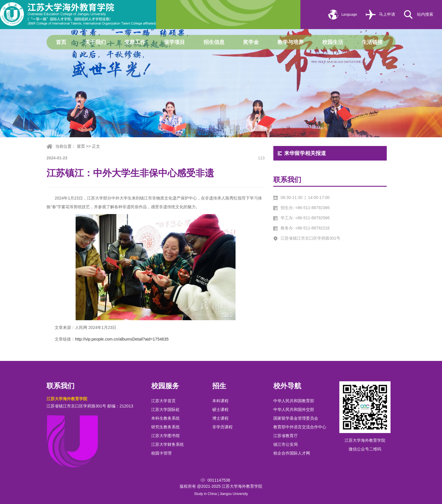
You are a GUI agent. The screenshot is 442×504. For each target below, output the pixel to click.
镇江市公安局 (286, 444)
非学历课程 (222, 427)
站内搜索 (425, 14)
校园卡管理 (161, 453)
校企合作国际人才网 (292, 453)
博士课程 (220, 418)
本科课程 (220, 401)
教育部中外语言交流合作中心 (300, 427)
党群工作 (135, 42)
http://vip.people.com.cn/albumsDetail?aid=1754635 (122, 339)
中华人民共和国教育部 (294, 401)
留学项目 (174, 42)
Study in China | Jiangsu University (221, 494)
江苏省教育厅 (286, 436)
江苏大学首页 (163, 401)
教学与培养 (290, 42)
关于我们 (95, 42)
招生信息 (214, 42)
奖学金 (251, 42)
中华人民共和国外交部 (294, 409)
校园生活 (333, 42)
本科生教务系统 (165, 418)
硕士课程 (220, 409)
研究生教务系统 (165, 427)
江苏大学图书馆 (165, 436)
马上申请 (387, 14)
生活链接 (372, 42)
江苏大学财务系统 (167, 444)
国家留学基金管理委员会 (296, 418)
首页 (61, 42)
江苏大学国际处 (165, 409)
